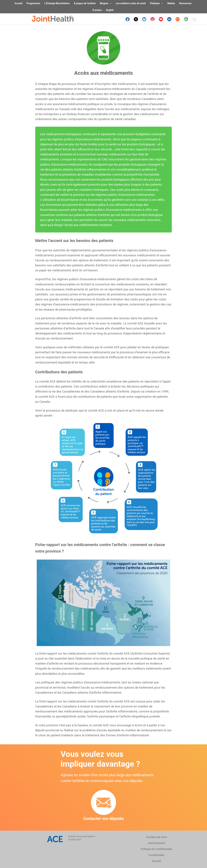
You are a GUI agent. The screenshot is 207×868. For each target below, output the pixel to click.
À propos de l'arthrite (85, 3)
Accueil (19, 3)
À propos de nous (157, 837)
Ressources (185, 3)
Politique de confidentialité (157, 849)
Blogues (106, 3)
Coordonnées (157, 855)
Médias (171, 3)
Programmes (33, 3)
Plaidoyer (157, 3)
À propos (97, 10)
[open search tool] (194, 20)
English (110, 10)
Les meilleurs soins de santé (131, 3)
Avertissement (157, 843)
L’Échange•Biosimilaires (57, 3)
